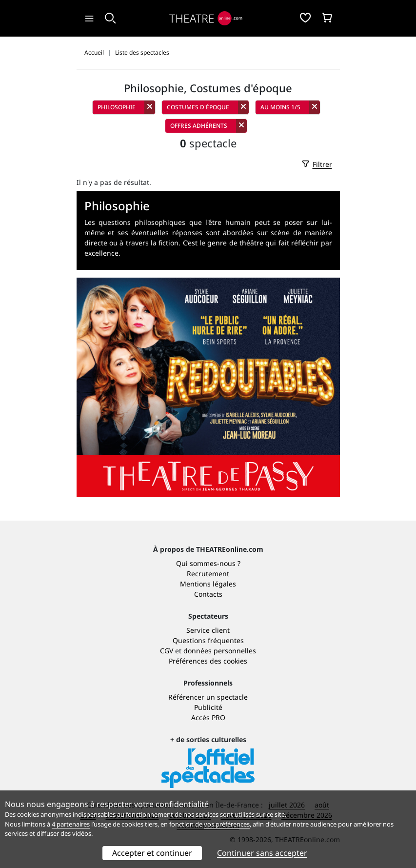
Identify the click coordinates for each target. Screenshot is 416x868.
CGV (167, 651)
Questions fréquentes (208, 640)
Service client (208, 630)
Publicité (208, 707)
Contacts (208, 594)
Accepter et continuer (152, 853)
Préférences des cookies (208, 661)
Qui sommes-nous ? (208, 563)
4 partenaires (71, 824)
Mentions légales (208, 584)
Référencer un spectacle (208, 697)
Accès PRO (208, 717)
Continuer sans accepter (262, 853)
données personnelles (220, 651)
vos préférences (227, 824)
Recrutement (208, 574)
